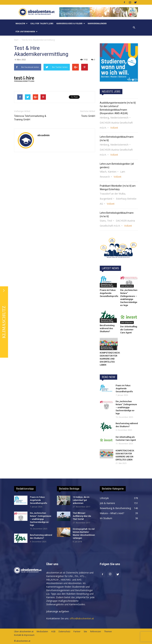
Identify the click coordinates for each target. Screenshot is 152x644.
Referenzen (96, 631)
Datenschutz (64, 631)
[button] (134, 28)
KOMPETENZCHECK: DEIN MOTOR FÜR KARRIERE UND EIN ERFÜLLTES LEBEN (110, 359)
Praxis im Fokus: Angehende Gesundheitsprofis (109, 293)
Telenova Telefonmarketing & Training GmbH (30, 118)
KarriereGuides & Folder (71, 23)
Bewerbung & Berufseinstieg (107, 285)
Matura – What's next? (112, 513)
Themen (108, 631)
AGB (53, 631)
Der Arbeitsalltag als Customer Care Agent (129, 330)
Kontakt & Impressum (24, 635)
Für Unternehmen (27, 31)
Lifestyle (104, 498)
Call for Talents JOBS (42, 23)
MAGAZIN (22, 23)
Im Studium (106, 518)
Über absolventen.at (24, 631)
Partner (77, 631)
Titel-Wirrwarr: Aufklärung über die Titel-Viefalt (82, 516)
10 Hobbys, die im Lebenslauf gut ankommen (81, 500)
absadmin (43, 135)
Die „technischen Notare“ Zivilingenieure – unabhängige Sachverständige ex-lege (126, 408)
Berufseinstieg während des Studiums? (107, 328)
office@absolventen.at (82, 618)
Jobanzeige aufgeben (58, 611)
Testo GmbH (88, 116)
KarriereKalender (97, 23)
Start (16, 40)
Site (85, 631)
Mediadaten (42, 631)
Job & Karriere (127, 286)
